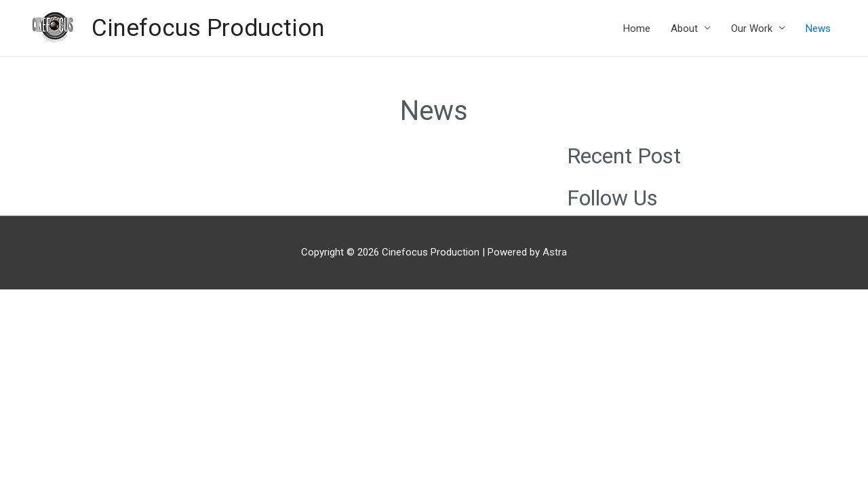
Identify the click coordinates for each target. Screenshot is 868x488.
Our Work (752, 28)
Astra (555, 252)
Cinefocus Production (208, 28)
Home (637, 28)
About (684, 28)
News (818, 28)
